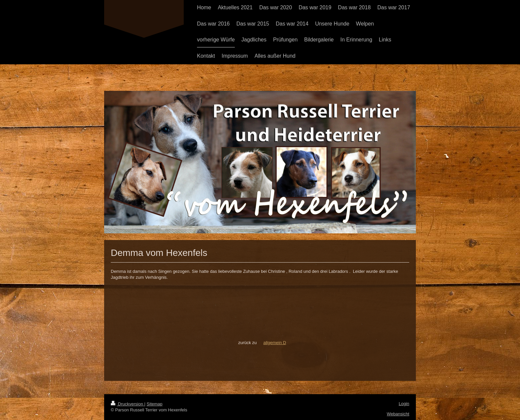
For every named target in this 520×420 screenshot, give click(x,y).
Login (404, 404)
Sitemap (155, 404)
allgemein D (275, 343)
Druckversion (128, 404)
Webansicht (398, 414)
